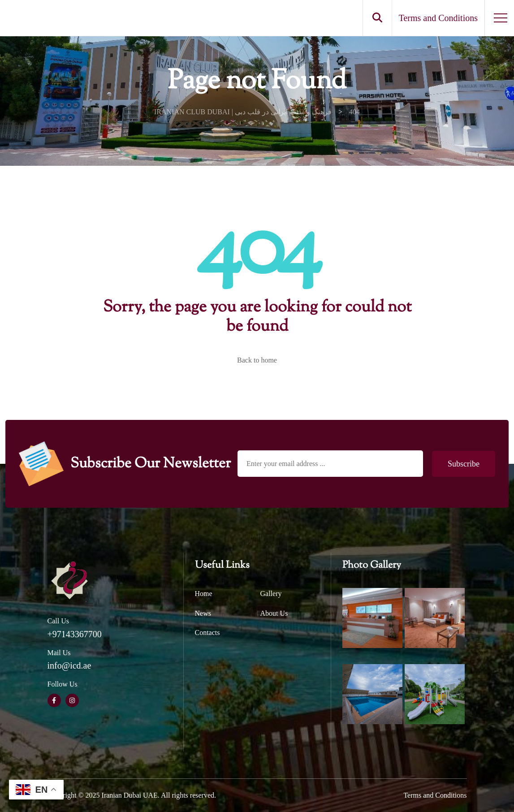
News (203, 613)
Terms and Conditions (435, 795)
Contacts (207, 633)
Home (204, 594)
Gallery (271, 594)
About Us (274, 613)
